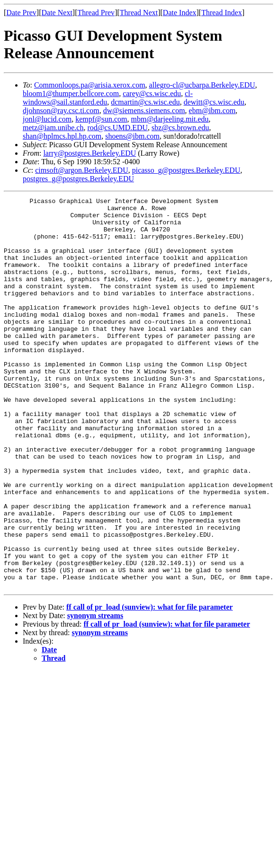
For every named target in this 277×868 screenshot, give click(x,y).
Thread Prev (96, 13)
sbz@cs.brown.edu (180, 128)
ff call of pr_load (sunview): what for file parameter (150, 685)
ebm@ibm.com (212, 111)
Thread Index (222, 13)
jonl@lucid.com (47, 119)
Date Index (180, 13)
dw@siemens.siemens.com (144, 111)
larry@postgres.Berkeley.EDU (89, 153)
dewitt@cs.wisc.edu (214, 102)
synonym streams (95, 694)
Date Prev (21, 13)
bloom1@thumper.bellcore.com (71, 93)
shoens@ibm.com (132, 136)
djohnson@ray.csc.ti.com (61, 111)
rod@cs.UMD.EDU (117, 128)
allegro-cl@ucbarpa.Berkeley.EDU (202, 85)
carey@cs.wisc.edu (152, 93)
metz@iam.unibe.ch (53, 128)
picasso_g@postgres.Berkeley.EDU (186, 170)
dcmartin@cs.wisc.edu (145, 102)
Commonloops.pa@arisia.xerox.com (90, 85)
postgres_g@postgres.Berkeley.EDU (78, 179)
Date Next (57, 13)
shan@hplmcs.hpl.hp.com (62, 136)
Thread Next (139, 13)
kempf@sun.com (101, 119)
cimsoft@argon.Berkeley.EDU (81, 170)
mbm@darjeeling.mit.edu (170, 119)
